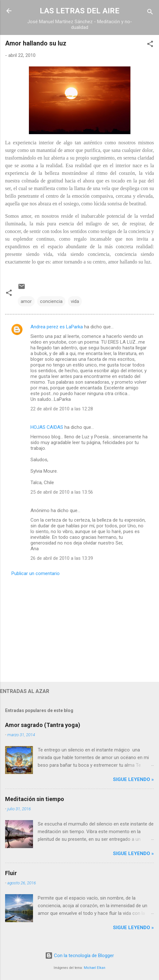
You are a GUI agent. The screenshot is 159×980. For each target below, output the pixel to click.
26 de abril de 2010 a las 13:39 (62, 558)
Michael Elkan (95, 968)
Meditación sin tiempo (35, 799)
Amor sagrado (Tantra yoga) (43, 725)
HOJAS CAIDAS (47, 427)
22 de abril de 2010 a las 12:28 (62, 409)
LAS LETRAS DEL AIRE (79, 11)
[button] (150, 45)
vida (75, 301)
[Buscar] (150, 13)
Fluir (11, 873)
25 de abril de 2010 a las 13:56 (62, 492)
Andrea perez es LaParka (57, 327)
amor (26, 301)
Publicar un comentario (36, 573)
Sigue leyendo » (133, 779)
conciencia (51, 301)
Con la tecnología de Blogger (79, 956)
